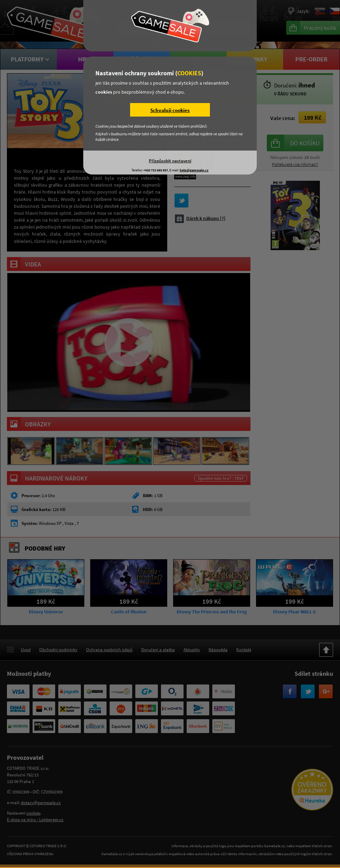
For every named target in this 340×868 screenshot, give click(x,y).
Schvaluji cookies (170, 110)
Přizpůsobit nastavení (170, 161)
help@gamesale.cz (194, 170)
